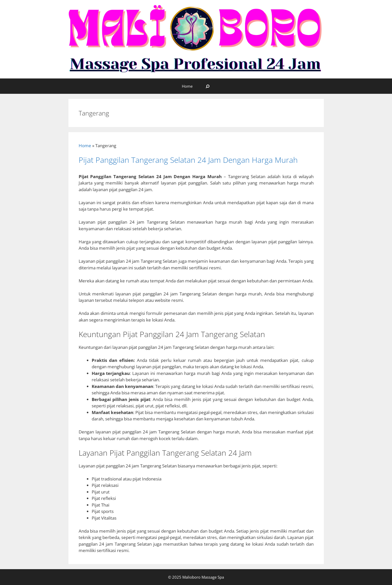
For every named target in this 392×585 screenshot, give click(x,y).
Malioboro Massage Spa (203, 577)
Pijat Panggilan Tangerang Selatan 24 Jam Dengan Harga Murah (188, 160)
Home (187, 86)
